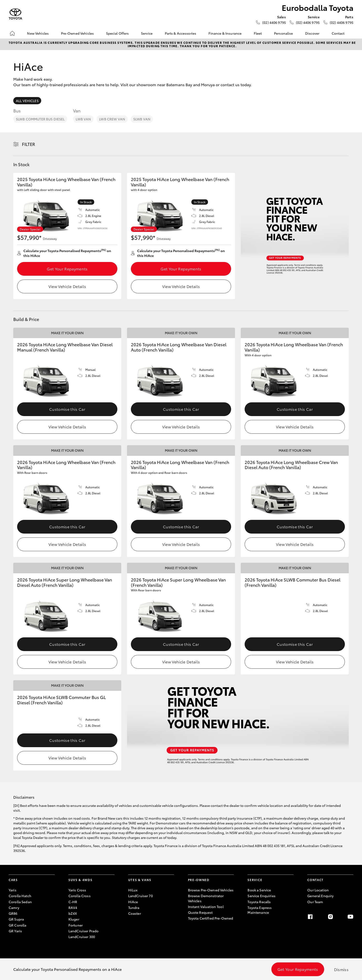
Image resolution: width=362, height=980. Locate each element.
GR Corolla (17, 925)
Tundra (134, 908)
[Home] (12, 33)
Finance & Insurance (225, 33)
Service (147, 33)
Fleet (258, 33)
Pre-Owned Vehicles (77, 33)
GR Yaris (15, 931)
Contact (338, 33)
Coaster (135, 913)
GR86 (13, 913)
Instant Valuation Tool (206, 907)
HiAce (133, 902)
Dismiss (341, 969)
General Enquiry (320, 896)
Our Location (318, 890)
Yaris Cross (77, 890)
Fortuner (76, 925)
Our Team (315, 902)
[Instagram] (330, 917)
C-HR (73, 902)
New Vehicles (38, 33)
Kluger (74, 919)
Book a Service (259, 890)
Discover (312, 33)
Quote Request (200, 912)
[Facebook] (310, 917)
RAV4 (73, 908)
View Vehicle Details (67, 286)
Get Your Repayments (67, 269)
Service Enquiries (261, 896)
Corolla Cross (80, 896)
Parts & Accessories (181, 33)
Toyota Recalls (259, 902)
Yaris (13, 890)
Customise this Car (67, 409)
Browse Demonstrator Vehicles (206, 898)
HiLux (133, 890)
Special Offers (117, 33)
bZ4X (73, 913)
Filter (29, 144)
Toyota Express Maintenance (260, 910)
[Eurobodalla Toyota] (15, 14)
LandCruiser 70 (141, 896)
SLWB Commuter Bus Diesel (40, 119)
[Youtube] (350, 917)
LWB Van (83, 119)
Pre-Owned (199, 880)
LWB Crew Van (112, 119)
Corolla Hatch (20, 896)
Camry (14, 908)
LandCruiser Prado (84, 931)
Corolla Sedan (20, 902)
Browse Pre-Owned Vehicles (211, 890)
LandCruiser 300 (82, 937)
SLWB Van (142, 119)
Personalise (284, 33)
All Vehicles (27, 101)
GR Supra (16, 919)
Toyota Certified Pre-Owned (211, 918)
